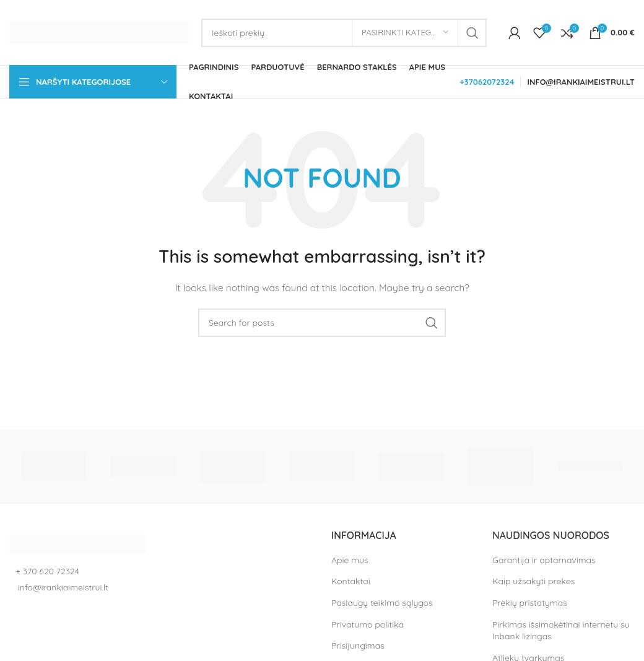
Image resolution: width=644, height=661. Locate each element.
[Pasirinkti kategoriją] (405, 33)
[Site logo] (99, 32)
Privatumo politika (368, 624)
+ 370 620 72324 (47, 571)
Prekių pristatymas (530, 603)
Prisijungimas (358, 646)
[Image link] (77, 543)
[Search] (344, 33)
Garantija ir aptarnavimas (544, 560)
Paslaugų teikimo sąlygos (382, 603)
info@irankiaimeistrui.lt (62, 587)
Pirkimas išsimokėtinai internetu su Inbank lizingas (561, 631)
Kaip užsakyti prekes (533, 581)
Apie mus (350, 560)
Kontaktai (351, 581)
